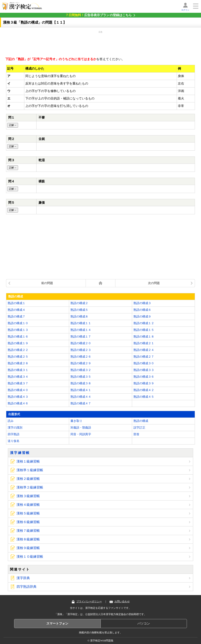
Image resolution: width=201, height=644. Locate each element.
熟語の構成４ (16, 310)
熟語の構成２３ (81, 350)
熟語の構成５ (79, 310)
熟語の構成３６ (144, 377)
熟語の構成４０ (18, 390)
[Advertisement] (100, 43)
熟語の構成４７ (81, 403)
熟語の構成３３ (144, 370)
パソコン (144, 623)
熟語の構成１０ (18, 323)
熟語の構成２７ (144, 357)
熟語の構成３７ (18, 383)
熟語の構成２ (79, 303)
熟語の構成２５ (18, 357)
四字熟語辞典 (26, 587)
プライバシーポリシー (87, 602)
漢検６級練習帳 (28, 522)
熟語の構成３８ (81, 383)
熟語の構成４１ (81, 390)
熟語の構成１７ (81, 337)
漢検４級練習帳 (28, 505)
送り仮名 (14, 441)
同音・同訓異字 (81, 434)
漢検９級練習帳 (28, 548)
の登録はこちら (99, 15)
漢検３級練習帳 (28, 496)
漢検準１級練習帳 (30, 470)
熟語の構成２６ (81, 357)
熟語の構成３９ (144, 383)
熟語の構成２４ (144, 350)
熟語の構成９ (142, 316)
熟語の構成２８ (18, 363)
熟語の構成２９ (81, 363)
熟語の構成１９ (18, 343)
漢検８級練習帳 (28, 539)
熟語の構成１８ (144, 337)
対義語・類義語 (81, 428)
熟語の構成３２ (81, 370)
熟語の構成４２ (144, 390)
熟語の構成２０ (81, 343)
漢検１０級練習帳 (30, 557)
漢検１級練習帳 (28, 461)
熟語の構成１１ (81, 323)
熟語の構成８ (79, 316)
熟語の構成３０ (144, 363)
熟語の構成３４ (18, 377)
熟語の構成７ (16, 316)
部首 (136, 434)
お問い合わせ (120, 602)
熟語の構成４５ (144, 397)
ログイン (185, 10)
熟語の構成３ (142, 303)
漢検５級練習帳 (28, 513)
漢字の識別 (15, 428)
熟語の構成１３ (18, 330)
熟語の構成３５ (81, 377)
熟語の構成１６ (18, 337)
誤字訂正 (139, 428)
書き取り (76, 421)
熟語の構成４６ (18, 403)
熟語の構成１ (16, 303)
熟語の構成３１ (18, 370)
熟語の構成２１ (144, 343)
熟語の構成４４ (81, 397)
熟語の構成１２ (144, 323)
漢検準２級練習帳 (30, 487)
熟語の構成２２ (18, 350)
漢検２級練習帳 (28, 479)
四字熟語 (14, 434)
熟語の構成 (141, 421)
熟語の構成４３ (18, 397)
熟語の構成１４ (81, 330)
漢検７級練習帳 (28, 531)
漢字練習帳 (20, 453)
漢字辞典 (23, 578)
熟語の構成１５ (144, 330)
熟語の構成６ (142, 310)
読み (11, 421)
